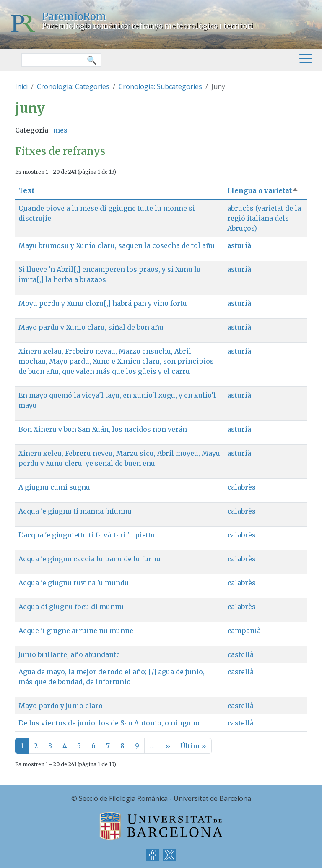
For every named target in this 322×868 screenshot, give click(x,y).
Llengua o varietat (263, 190)
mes (60, 130)
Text (26, 190)
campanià (244, 631)
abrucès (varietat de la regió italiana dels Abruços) (264, 218)
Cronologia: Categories (73, 86)
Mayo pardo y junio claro (61, 706)
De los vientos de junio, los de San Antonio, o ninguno (109, 723)
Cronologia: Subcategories (160, 86)
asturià (239, 245)
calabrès (241, 487)
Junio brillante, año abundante (69, 654)
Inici (21, 86)
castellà (240, 654)
